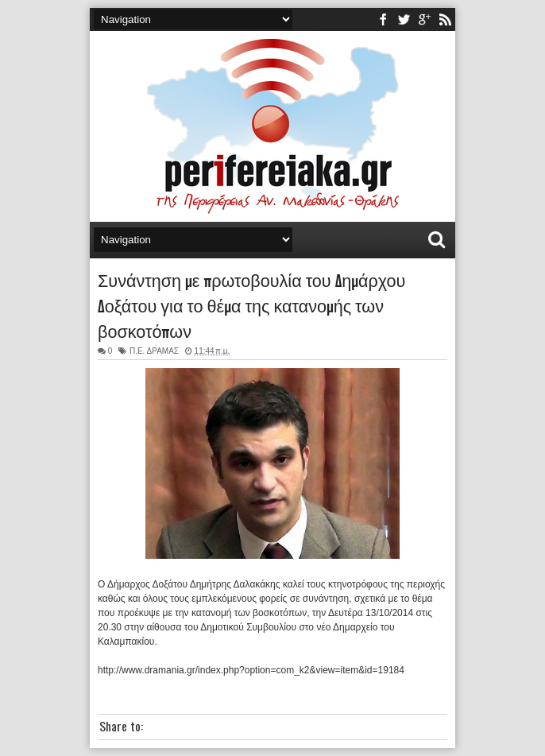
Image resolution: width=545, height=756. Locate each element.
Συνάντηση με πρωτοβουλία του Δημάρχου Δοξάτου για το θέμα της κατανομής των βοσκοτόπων (251, 304)
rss (445, 19)
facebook (383, 19)
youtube (424, 19)
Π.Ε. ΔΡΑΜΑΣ (154, 351)
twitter (404, 19)
